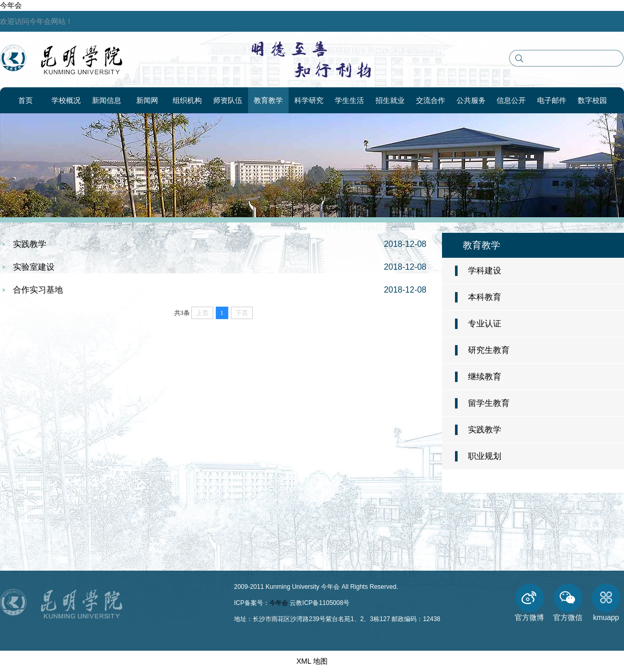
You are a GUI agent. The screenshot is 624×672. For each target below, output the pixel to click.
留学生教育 (489, 403)
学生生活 (349, 100)
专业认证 (485, 324)
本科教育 (485, 297)
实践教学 (485, 430)
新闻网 (147, 100)
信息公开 (511, 100)
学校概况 (66, 100)
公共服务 (471, 100)
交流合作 (431, 100)
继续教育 (485, 377)
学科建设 (485, 271)
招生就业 (390, 100)
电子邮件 (552, 100)
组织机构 (187, 100)
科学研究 (309, 100)
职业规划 (485, 456)
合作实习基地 (38, 290)
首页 (25, 100)
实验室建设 (34, 267)
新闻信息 (107, 100)
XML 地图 (312, 661)
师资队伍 (228, 100)
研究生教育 (489, 350)
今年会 (11, 5)
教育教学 (268, 100)
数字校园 (592, 100)
